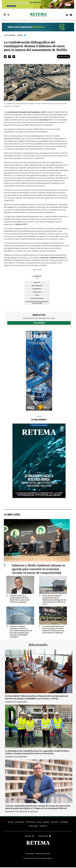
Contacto (43, 826)
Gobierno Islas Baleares (16, 757)
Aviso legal (30, 854)
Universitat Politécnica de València (22, 811)
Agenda (46, 822)
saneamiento (37, 289)
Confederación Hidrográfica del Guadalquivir (37, 302)
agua (37, 295)
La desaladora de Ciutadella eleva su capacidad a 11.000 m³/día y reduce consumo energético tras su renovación (37, 752)
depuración (37, 292)
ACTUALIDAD (19, 822)
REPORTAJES (30, 822)
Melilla (37, 282)
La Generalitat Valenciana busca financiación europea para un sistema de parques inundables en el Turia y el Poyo (37, 697)
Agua (21, 35)
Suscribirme (39, 323)
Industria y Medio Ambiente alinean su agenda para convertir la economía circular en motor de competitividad (39, 569)
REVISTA (10, 822)
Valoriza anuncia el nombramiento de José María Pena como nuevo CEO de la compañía (21, 598)
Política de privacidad (43, 854)
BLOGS (39, 822)
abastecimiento (37, 286)
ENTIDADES (65, 822)
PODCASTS (55, 822)
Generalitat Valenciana (16, 702)
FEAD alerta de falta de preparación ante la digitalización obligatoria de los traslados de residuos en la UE (54, 599)
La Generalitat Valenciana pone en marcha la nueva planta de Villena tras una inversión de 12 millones (53, 629)
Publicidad (33, 826)
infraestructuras (37, 298)
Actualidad (10, 35)
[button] (5, 57)
